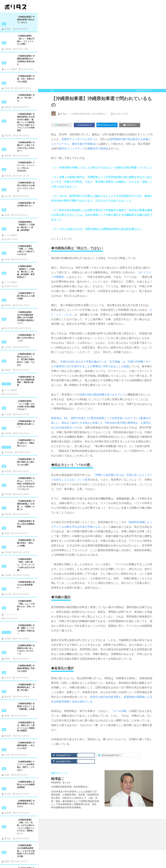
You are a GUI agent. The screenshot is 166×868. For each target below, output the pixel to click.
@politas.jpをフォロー (110, 756)
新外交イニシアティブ (72, 149)
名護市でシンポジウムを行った (80, 139)
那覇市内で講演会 (98, 149)
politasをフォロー (65, 761)
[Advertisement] (105, 834)
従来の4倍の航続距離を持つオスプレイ (102, 395)
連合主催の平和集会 (83, 144)
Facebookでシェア (65, 755)
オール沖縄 (120, 711)
